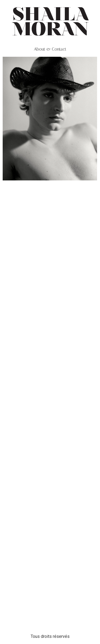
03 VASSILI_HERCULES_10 (50, 458)
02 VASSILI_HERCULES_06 (50, 609)
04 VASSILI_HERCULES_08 (50, 302)
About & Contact (50, 49)
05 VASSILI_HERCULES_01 (50, 195)
